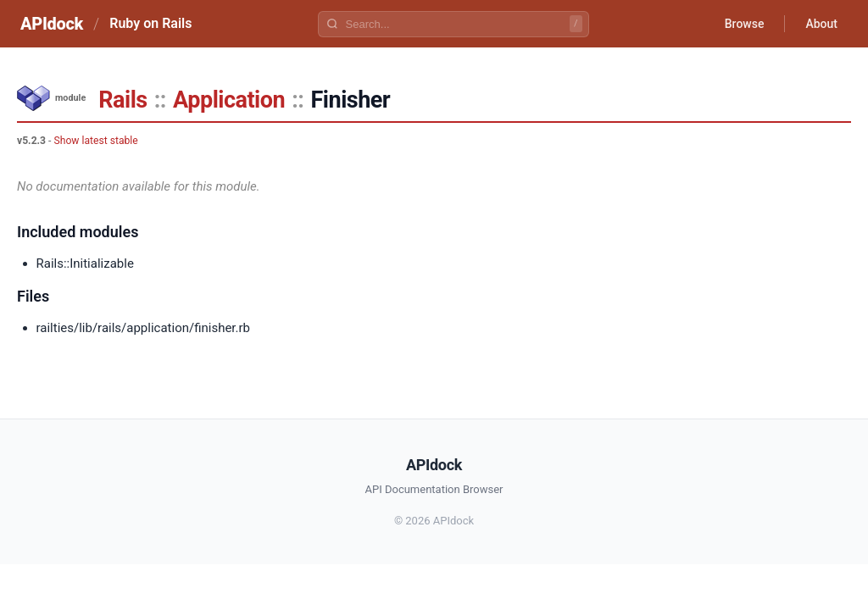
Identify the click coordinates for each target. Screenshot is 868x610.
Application (229, 100)
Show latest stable (95, 141)
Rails (122, 100)
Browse (745, 24)
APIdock (52, 24)
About (821, 24)
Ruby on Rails (150, 23)
